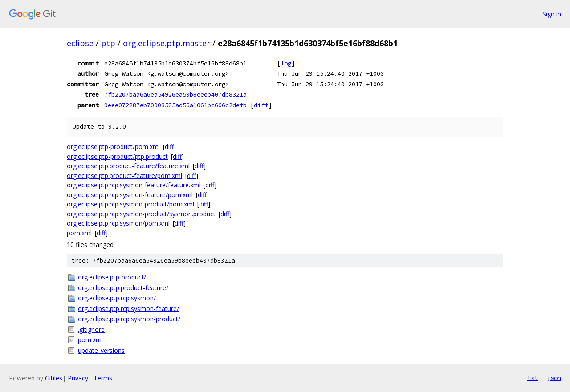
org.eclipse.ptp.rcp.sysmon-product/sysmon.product (141, 214)
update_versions (101, 350)
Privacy (78, 378)
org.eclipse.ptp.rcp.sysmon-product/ (129, 319)
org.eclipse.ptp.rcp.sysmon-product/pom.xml (130, 204)
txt (533, 378)
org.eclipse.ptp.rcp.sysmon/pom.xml (118, 223)
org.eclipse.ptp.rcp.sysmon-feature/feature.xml (134, 185)
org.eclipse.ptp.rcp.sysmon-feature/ (128, 309)
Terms (103, 378)
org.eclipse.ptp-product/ (112, 277)
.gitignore (91, 329)
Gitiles (54, 378)
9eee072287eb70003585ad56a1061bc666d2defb (175, 105)
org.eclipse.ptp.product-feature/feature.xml (128, 166)
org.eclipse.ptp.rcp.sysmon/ (117, 298)
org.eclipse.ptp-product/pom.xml (113, 147)
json (554, 378)
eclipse (80, 43)
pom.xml (79, 233)
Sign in (552, 14)
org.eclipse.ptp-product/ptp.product (117, 156)
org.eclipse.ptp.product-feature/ (123, 288)
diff (261, 105)
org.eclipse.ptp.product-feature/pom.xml (124, 176)
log (286, 63)
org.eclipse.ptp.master (167, 43)
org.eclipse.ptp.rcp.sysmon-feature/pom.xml (130, 195)
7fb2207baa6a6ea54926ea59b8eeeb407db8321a (175, 94)
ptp (108, 43)
